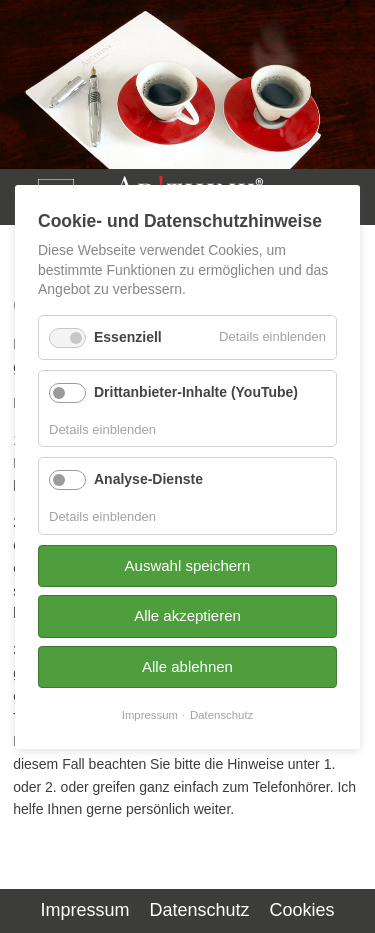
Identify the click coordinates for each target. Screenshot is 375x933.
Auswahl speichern (188, 565)
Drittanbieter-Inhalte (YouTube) (196, 391)
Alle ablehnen (187, 665)
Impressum (84, 910)
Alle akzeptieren (187, 615)
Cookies (302, 910)
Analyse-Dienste (148, 479)
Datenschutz (199, 910)
